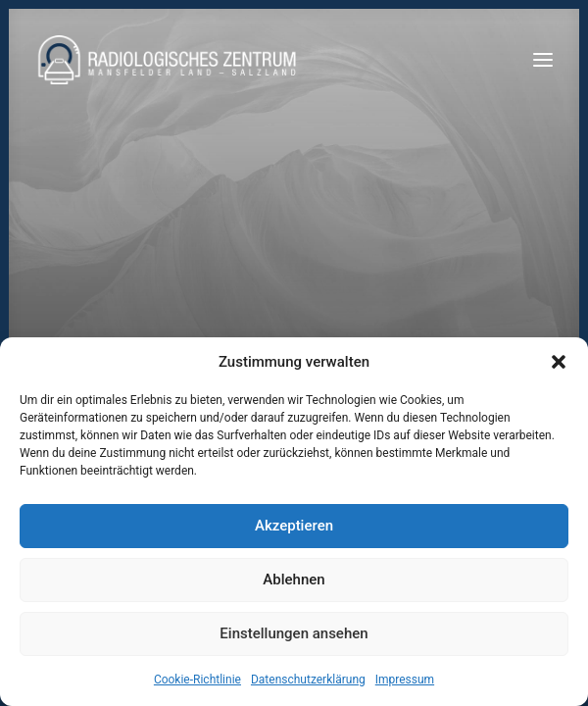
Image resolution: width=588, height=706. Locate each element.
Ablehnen (294, 580)
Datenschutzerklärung (308, 680)
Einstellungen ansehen (294, 633)
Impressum (405, 680)
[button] (559, 362)
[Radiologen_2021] (170, 60)
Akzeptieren (294, 526)
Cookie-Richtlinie (197, 680)
